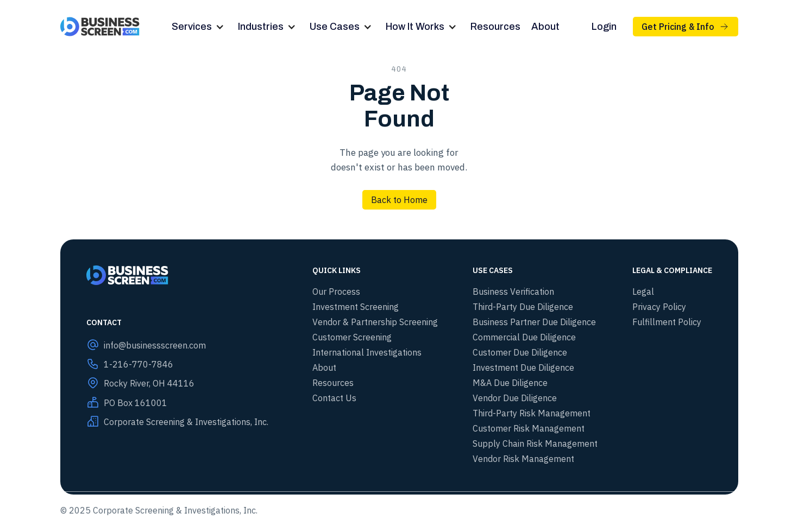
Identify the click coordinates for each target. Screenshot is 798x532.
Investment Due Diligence (523, 368)
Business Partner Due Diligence (534, 322)
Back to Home (399, 200)
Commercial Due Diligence (524, 337)
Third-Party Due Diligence (523, 307)
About (545, 27)
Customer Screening (352, 337)
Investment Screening (356, 307)
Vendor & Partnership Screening (375, 322)
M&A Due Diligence (510, 383)
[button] (199, 27)
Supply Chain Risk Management (535, 444)
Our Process (336, 292)
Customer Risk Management (529, 428)
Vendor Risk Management (523, 459)
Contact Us (334, 398)
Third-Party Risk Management (532, 413)
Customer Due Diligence (520, 352)
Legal (643, 292)
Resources (495, 27)
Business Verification (513, 292)
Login (604, 27)
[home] (100, 27)
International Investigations (367, 352)
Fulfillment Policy (667, 322)
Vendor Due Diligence (515, 398)
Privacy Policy (659, 307)
